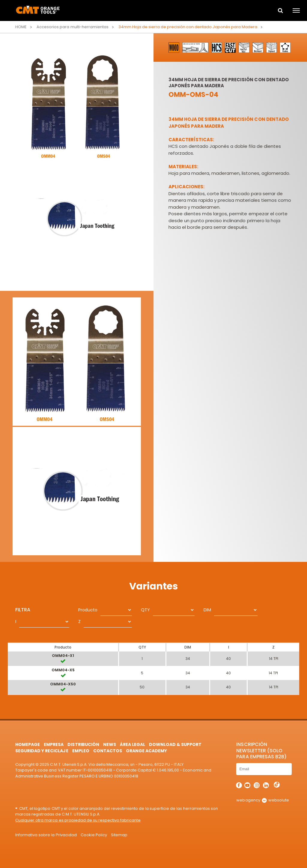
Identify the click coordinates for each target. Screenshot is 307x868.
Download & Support (175, 744)
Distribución (83, 744)
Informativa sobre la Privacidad (46, 835)
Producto (88, 610)
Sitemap (119, 835)
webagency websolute (262, 800)
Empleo (81, 751)
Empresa (54, 744)
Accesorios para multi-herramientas (73, 27)
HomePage (28, 744)
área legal (133, 744)
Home (21, 27)
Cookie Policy (94, 835)
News (110, 744)
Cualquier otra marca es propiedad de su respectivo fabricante (78, 820)
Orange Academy (146, 751)
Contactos (108, 751)
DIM (207, 610)
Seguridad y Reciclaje (42, 751)
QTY (145, 610)
